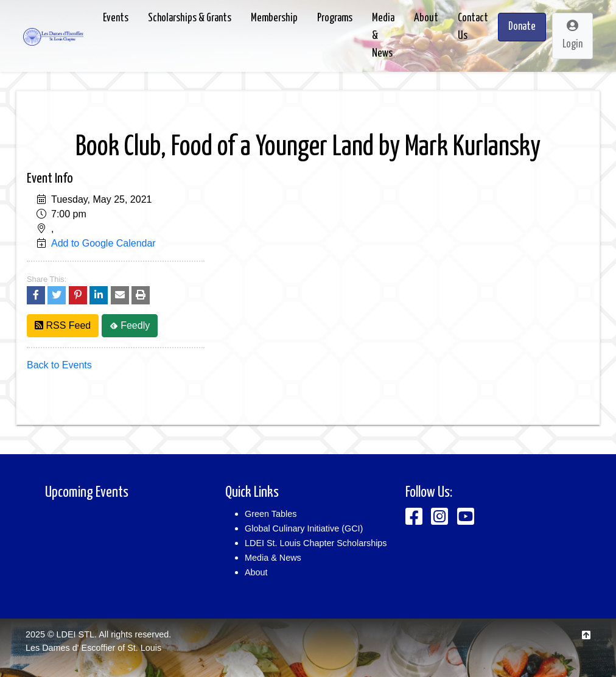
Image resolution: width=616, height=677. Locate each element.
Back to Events (59, 365)
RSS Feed (63, 325)
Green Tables (271, 514)
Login (572, 35)
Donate (522, 27)
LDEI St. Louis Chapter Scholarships (316, 543)
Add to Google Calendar (103, 243)
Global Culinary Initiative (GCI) (304, 528)
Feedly (130, 325)
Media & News (273, 558)
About (256, 572)
